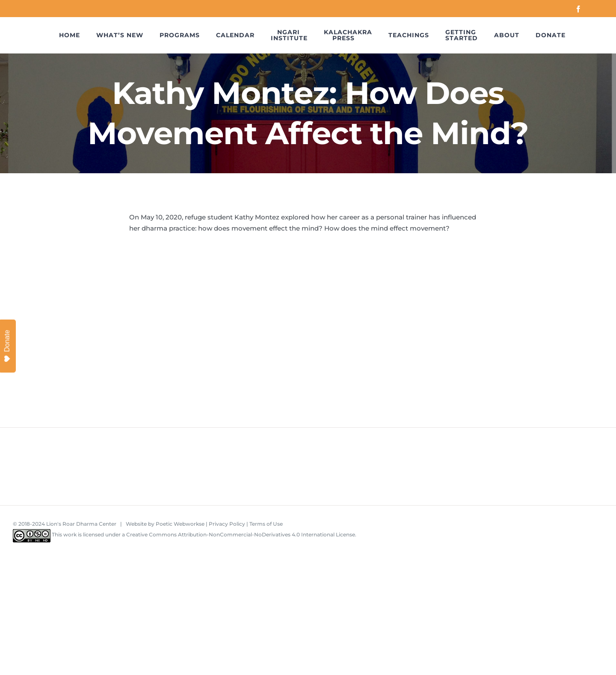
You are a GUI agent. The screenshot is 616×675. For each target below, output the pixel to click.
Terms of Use (266, 524)
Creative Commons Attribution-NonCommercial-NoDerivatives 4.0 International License (241, 534)
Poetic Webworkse (180, 524)
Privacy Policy (227, 524)
